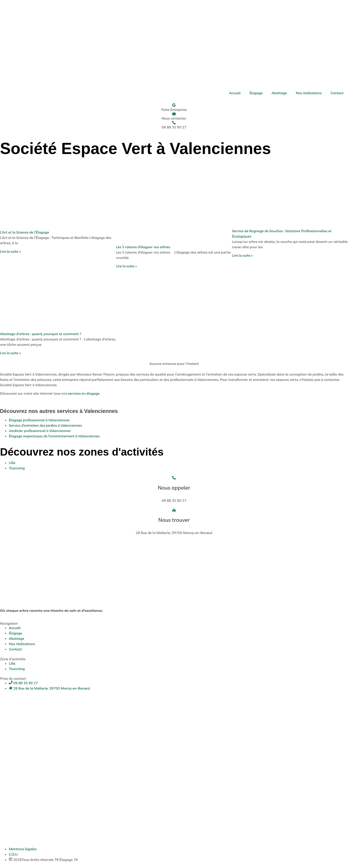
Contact (337, 93)
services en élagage (84, 394)
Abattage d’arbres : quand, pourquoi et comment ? (41, 334)
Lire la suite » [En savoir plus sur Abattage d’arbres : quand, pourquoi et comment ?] (10, 353)
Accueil (235, 93)
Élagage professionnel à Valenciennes (39, 420)
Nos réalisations (309, 93)
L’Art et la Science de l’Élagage (25, 232)
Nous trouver (174, 520)
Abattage (279, 93)
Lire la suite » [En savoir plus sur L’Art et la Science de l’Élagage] (10, 252)
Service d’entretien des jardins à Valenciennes (45, 426)
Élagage (256, 93)
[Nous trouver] (174, 510)
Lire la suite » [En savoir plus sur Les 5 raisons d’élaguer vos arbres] (127, 266)
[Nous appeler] (174, 478)
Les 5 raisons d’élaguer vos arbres (143, 247)
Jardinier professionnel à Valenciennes (40, 431)
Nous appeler (174, 488)
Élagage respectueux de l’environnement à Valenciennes (54, 436)
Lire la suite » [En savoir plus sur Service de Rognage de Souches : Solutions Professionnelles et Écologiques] (242, 256)
